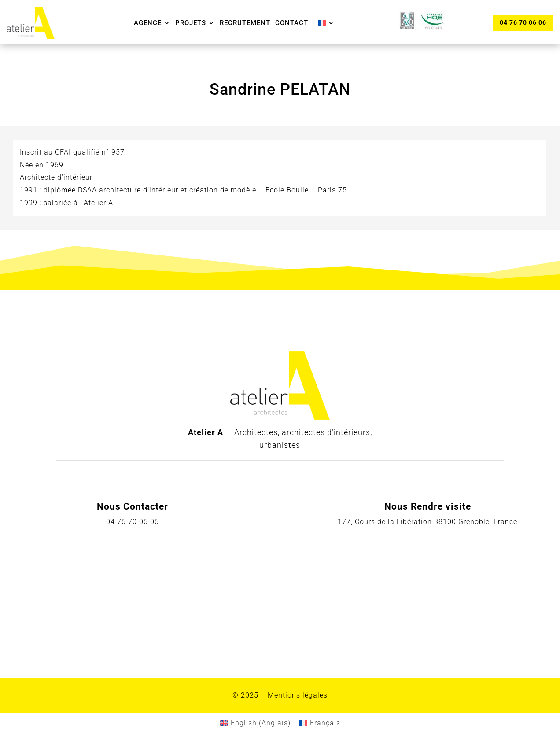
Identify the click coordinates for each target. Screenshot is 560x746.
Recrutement (245, 23)
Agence (148, 23)
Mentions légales (298, 695)
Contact (292, 23)
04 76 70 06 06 (523, 22)
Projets (191, 23)
